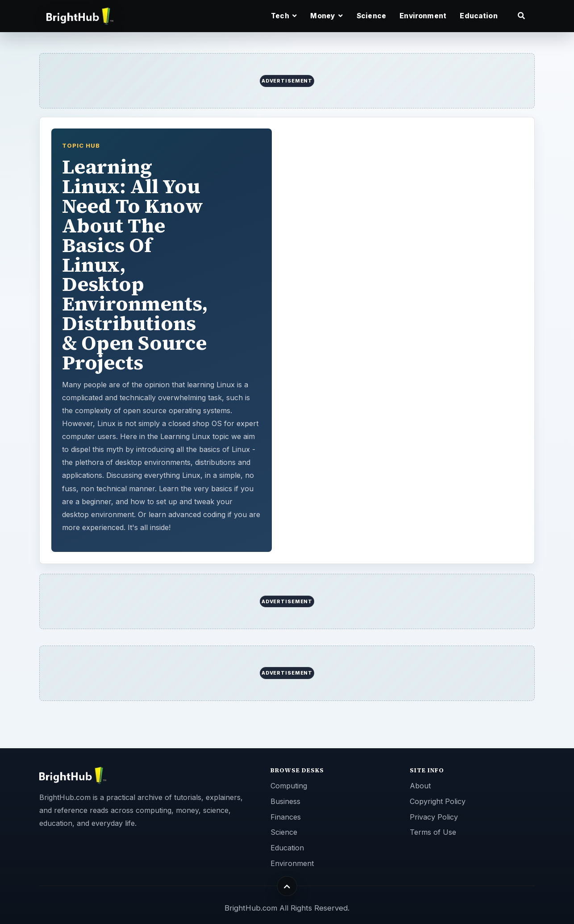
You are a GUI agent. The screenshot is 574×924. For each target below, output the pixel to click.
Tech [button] (284, 16)
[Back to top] (287, 886)
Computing (289, 786)
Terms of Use (433, 832)
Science (371, 16)
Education (478, 16)
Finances (286, 817)
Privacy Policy (434, 817)
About (420, 786)
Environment (423, 16)
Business (285, 801)
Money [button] (327, 16)
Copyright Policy (438, 801)
